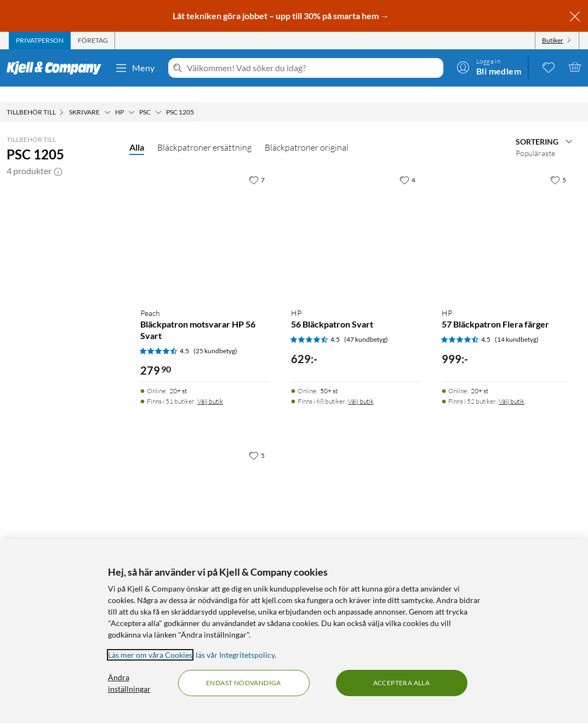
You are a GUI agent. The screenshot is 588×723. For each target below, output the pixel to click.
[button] (58, 156)
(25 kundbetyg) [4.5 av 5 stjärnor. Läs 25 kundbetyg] (215, 335)
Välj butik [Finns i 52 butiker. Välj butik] (512, 386)
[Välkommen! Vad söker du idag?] (313, 68)
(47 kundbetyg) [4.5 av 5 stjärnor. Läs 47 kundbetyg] (366, 324)
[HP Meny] (132, 97)
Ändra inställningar (129, 683)
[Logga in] (489, 67)
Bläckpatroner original (307, 132)
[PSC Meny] (158, 97)
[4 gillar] (407, 164)
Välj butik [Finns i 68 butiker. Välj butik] (361, 386)
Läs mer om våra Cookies (150, 655)
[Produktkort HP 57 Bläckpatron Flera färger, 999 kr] (506, 219)
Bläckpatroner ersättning (204, 132)
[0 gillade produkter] (549, 67)
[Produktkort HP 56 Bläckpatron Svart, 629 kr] (355, 219)
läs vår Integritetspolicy (235, 655)
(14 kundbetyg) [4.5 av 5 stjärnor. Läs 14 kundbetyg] (517, 324)
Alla (137, 132)
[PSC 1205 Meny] (197, 97)
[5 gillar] (558, 164)
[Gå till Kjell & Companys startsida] (57, 68)
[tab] (40, 41)
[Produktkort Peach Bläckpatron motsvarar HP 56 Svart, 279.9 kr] (205, 219)
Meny (135, 68)
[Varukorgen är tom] (575, 67)
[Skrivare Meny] (107, 97)
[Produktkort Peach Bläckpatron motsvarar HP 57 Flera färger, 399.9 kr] (205, 494)
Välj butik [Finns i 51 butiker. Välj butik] (210, 386)
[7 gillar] (257, 164)
